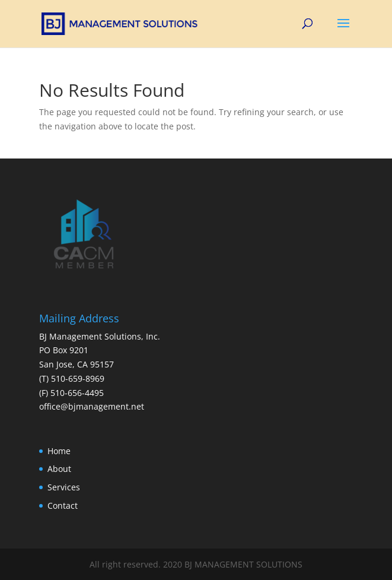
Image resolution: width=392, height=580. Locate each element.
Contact (63, 505)
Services (64, 487)
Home (59, 451)
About (59, 469)
